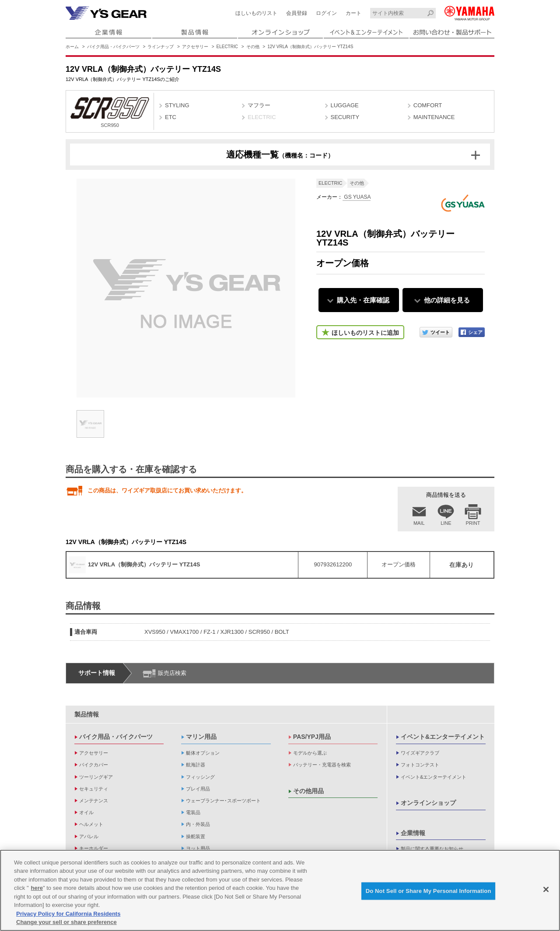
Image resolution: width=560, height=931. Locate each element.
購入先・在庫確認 (363, 300)
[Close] (546, 889)
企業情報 (413, 833)
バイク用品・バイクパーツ (113, 47)
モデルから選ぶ (310, 753)
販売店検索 (172, 673)
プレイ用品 (198, 789)
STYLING (177, 105)
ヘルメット (91, 824)
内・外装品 (198, 824)
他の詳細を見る (447, 300)
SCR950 (110, 112)
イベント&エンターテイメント (443, 737)
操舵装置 (196, 836)
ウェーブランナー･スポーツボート (223, 801)
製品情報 (87, 714)
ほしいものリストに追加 (365, 333)
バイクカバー (94, 765)
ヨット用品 (198, 848)
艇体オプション (203, 753)
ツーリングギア (96, 777)
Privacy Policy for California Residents (68, 914)
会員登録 (297, 13)
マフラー (259, 105)
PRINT (473, 523)
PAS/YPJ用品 (312, 737)
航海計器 (196, 765)
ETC (171, 117)
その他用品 (308, 791)
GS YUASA (357, 197)
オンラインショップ (428, 803)
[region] (280, 890)
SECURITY (345, 117)
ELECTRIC (227, 47)
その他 (253, 47)
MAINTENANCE (434, 117)
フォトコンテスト (420, 765)
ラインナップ (161, 47)
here (37, 888)
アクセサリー (195, 47)
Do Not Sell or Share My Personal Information (429, 891)
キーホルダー (94, 848)
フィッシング (200, 777)
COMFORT (428, 105)
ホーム (72, 47)
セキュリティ (94, 789)
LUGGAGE (345, 105)
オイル (86, 812)
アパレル (89, 836)
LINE (446, 523)
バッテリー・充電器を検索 (322, 765)
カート (353, 13)
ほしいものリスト (256, 13)
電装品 (193, 812)
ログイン (326, 13)
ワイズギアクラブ (420, 753)
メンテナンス (94, 801)
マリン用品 (201, 737)
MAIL (419, 523)
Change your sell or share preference (66, 922)
